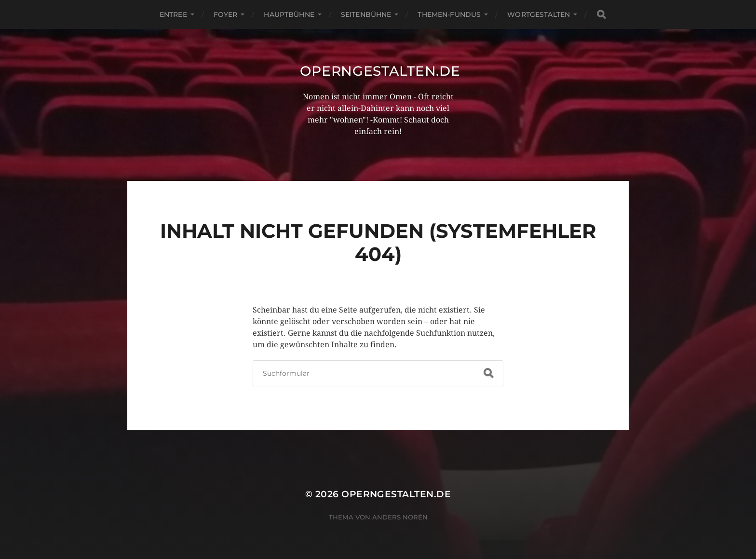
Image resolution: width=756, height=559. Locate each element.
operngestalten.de (380, 71)
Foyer (226, 14)
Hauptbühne (289, 14)
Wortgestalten (539, 14)
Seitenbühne (366, 14)
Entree (173, 14)
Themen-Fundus (449, 14)
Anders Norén (400, 517)
